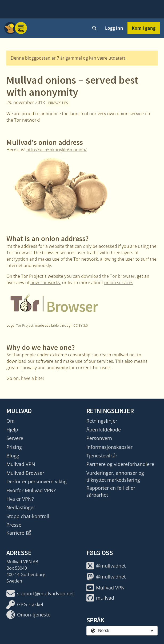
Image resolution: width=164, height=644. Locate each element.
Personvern (99, 438)
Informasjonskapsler (109, 447)
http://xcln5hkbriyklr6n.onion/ (57, 150)
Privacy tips (58, 103)
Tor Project (25, 325)
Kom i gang (144, 28)
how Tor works (45, 283)
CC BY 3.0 (81, 325)
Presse (14, 525)
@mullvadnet (106, 566)
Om (11, 421)
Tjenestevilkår (102, 456)
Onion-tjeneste (28, 615)
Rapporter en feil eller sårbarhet (111, 491)
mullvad (100, 598)
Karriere (19, 533)
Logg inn (114, 28)
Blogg (13, 456)
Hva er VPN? (20, 499)
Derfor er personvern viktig (37, 481)
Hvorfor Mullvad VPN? (31, 490)
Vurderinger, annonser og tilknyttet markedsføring (115, 476)
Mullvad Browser (25, 473)
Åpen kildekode (104, 430)
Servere (15, 438)
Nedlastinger (21, 507)
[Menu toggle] (21, 28)
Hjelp (12, 430)
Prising (14, 447)
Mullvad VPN (21, 464)
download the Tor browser (108, 276)
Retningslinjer (102, 421)
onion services (119, 283)
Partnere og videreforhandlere (120, 464)
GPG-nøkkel (25, 604)
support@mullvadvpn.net (40, 593)
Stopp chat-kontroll (28, 516)
